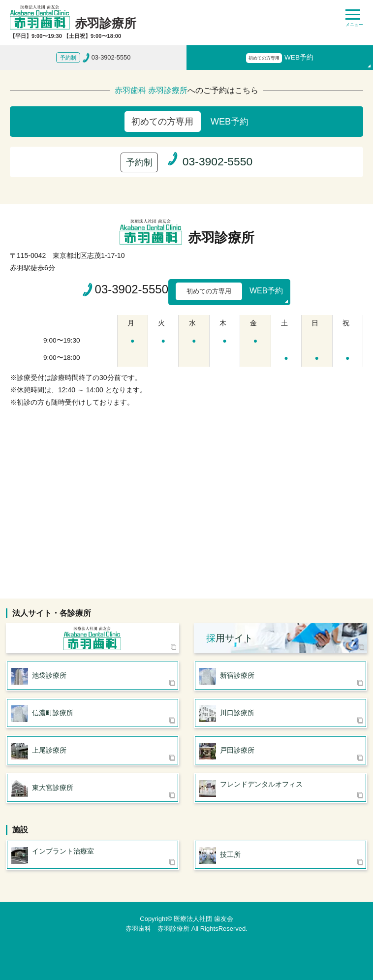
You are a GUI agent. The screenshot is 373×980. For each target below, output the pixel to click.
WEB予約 (280, 58)
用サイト (230, 638)
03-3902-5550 (132, 289)
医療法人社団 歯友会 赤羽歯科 (93, 638)
